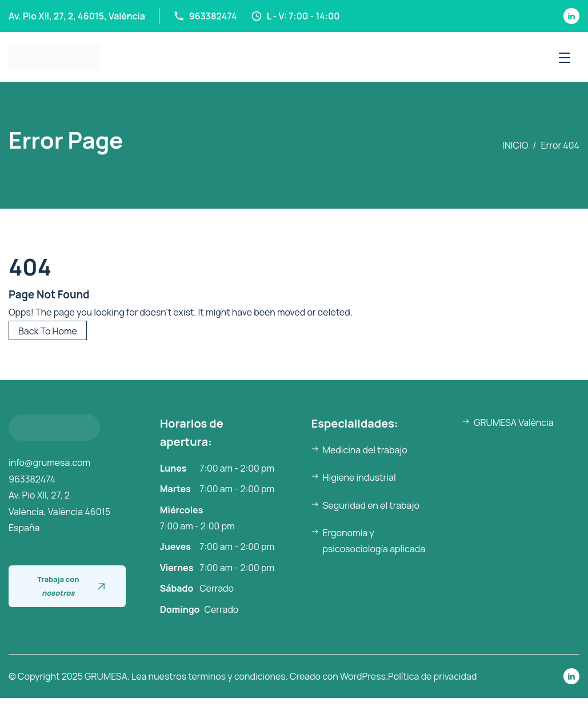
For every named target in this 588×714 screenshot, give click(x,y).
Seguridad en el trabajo (371, 505)
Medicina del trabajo (365, 450)
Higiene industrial (359, 477)
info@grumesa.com (49, 462)
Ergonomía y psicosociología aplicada (374, 541)
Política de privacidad (432, 676)
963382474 (32, 479)
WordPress (363, 676)
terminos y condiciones (237, 676)
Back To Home (48, 331)
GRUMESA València (513, 422)
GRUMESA (106, 676)
